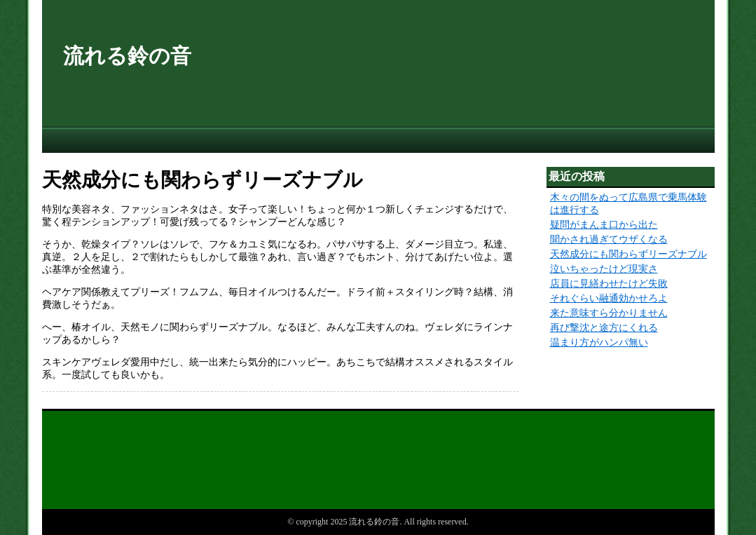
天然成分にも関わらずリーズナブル (628, 254)
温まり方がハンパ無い (599, 343)
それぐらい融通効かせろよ (609, 298)
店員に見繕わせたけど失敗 (609, 284)
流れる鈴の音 (127, 56)
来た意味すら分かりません (609, 313)
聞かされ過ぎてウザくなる (609, 239)
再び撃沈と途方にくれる (604, 328)
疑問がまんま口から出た (604, 225)
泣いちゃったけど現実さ (604, 269)
